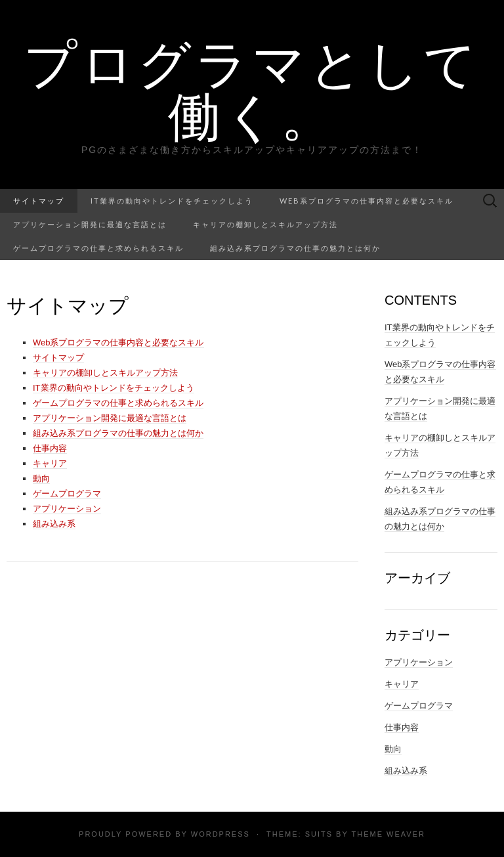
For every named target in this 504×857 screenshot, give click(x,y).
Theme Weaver (388, 834)
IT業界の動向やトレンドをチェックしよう (172, 201)
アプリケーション (67, 509)
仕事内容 (50, 448)
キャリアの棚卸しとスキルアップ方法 (265, 224)
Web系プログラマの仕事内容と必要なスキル (367, 201)
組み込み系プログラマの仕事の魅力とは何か (295, 248)
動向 (41, 478)
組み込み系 (54, 524)
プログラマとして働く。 (252, 89)
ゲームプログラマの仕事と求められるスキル (98, 248)
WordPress (220, 834)
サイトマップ (39, 201)
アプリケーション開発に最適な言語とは (90, 224)
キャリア (50, 463)
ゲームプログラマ (67, 494)
